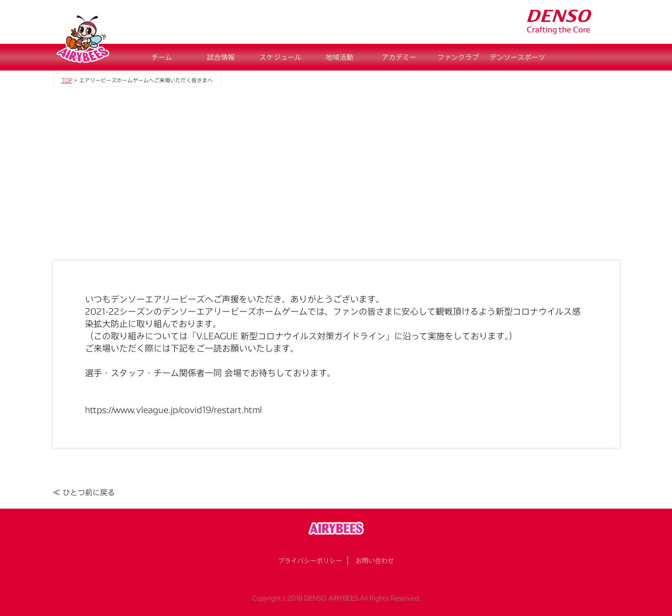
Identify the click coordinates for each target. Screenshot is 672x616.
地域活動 (339, 57)
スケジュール (280, 57)
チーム (162, 57)
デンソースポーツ (517, 57)
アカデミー (399, 57)
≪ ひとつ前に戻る (84, 492)
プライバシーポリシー (310, 560)
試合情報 (221, 57)
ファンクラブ (458, 57)
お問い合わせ (375, 560)
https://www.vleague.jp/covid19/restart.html (173, 410)
